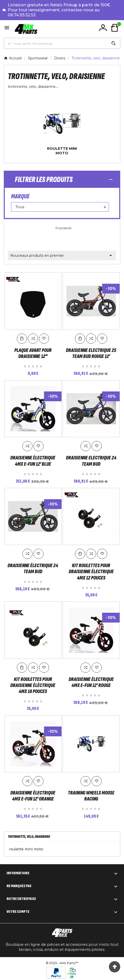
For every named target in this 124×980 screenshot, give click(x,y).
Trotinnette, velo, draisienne (29, 835)
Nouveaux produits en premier (62, 256)
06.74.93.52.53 (22, 15)
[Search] (113, 43)
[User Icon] (103, 28)
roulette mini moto (62, 151)
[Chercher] (55, 43)
